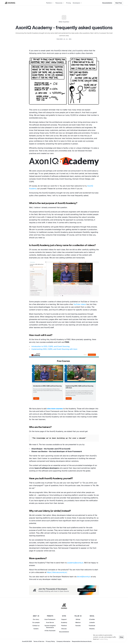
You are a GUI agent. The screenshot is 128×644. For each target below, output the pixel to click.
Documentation (64, 632)
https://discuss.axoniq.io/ (57, 572)
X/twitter (92, 619)
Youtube (78, 626)
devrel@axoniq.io (84, 577)
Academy (64, 622)
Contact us (36, 626)
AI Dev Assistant (50, 631)
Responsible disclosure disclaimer (83, 641)
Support (64, 619)
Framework (52, 619)
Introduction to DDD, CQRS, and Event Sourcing (50, 346)
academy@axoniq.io (75, 563)
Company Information (63, 641)
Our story (36, 619)
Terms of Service (39, 641)
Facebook (92, 626)
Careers (36, 629)
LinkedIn (92, 622)
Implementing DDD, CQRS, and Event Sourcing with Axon (54, 349)
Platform (64, 626)
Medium (78, 622)
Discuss (64, 629)
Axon (46, 619)
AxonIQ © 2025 (27, 641)
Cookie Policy (103, 639)
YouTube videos (80, 304)
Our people (36, 622)
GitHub (78, 619)
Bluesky (92, 629)
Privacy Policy (50, 641)
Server (52, 622)
